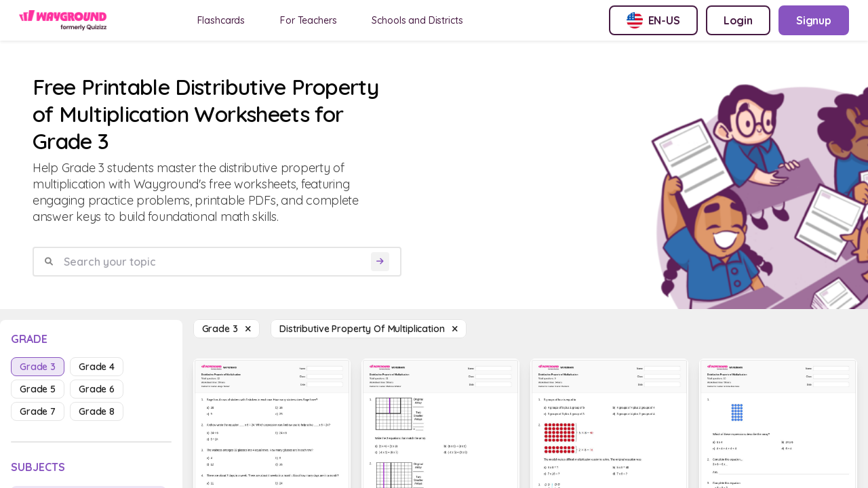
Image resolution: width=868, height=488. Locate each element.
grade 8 (97, 411)
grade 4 (97, 367)
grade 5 (38, 389)
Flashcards (221, 20)
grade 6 (97, 389)
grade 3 (38, 367)
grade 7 (38, 411)
